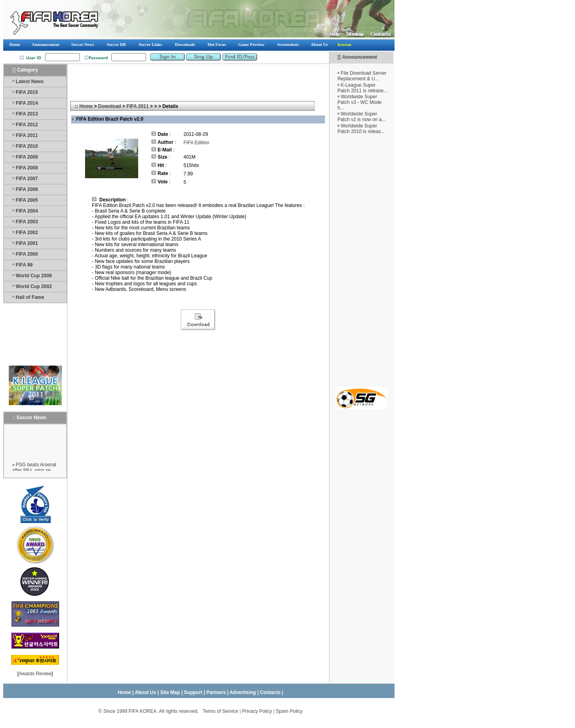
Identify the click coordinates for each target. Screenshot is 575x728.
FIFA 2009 (27, 157)
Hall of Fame (30, 297)
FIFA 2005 (27, 200)
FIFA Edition (196, 143)
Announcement (360, 57)
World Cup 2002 (34, 286)
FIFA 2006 (27, 189)
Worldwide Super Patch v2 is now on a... (362, 117)
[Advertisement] (361, 261)
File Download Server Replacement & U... (362, 76)
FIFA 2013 (27, 114)
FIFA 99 (24, 265)
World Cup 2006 (34, 276)
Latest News (30, 82)
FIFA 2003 (27, 222)
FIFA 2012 (27, 125)
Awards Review (35, 674)
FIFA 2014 (27, 103)
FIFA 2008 (27, 168)
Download (110, 106)
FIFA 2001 (27, 243)
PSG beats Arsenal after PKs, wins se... (34, 469)
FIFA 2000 (27, 254)
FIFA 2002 (27, 233)
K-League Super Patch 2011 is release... (362, 88)
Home (86, 106)
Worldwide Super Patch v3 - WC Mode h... (360, 102)
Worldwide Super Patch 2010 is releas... (361, 129)
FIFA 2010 (27, 146)
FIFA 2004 (27, 211)
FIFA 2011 (27, 135)
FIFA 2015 (27, 92)
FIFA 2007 (27, 179)
